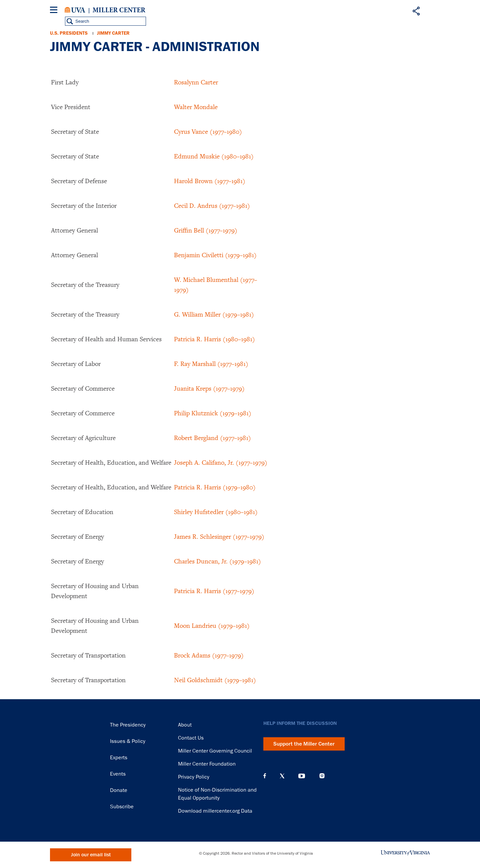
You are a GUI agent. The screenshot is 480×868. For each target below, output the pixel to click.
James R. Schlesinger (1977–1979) (219, 536)
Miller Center (119, 10)
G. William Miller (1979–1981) (214, 314)
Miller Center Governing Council (215, 751)
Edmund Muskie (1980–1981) (214, 156)
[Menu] (55, 11)
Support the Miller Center (304, 744)
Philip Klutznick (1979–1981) (213, 413)
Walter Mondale (196, 107)
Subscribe (122, 807)
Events (118, 774)
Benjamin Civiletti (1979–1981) (215, 255)
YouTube (302, 776)
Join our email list (91, 855)
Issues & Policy (128, 741)
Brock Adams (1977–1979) (209, 655)
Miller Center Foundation (207, 764)
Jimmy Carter (113, 33)
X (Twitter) (282, 776)
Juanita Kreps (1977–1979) (209, 388)
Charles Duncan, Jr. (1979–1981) (217, 561)
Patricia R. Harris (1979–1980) (215, 487)
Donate (119, 790)
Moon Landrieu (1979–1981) (212, 625)
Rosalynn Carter (196, 82)
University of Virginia (75, 10)
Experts (119, 758)
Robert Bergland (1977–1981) (212, 438)
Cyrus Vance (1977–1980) (208, 131)
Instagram (322, 776)
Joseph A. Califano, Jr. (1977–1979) (221, 462)
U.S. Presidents (69, 33)
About (185, 725)
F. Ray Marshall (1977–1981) (211, 364)
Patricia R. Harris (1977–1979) (214, 591)
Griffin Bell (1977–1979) (206, 230)
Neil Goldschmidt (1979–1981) (215, 680)
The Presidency (128, 725)
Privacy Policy (194, 777)
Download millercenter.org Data (215, 811)
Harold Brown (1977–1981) (210, 181)
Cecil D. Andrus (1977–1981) (212, 205)
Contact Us (191, 738)
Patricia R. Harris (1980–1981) (214, 339)
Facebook (265, 776)
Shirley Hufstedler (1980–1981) (216, 512)
